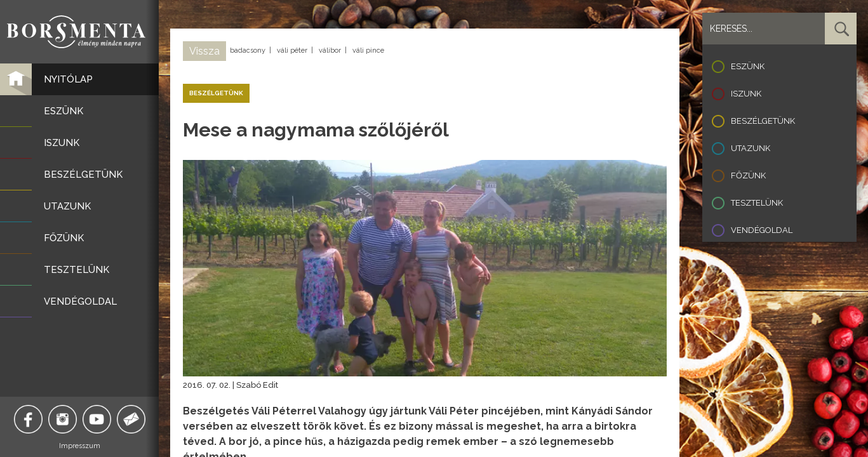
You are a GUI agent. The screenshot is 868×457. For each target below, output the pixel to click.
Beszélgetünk (763, 121)
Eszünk (748, 66)
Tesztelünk (757, 203)
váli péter (292, 50)
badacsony (248, 50)
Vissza (204, 51)
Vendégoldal (762, 230)
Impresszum (80, 446)
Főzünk (748, 176)
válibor (330, 50)
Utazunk (751, 148)
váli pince (368, 50)
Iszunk (746, 94)
